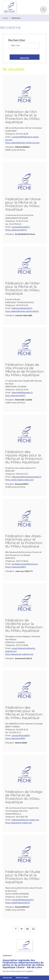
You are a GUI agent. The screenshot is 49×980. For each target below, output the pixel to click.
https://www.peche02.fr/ (16, 230)
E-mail (27, 929)
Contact (7, 956)
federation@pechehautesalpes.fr (26, 477)
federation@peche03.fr (22, 308)
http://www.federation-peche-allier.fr (22, 311)
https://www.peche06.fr (16, 567)
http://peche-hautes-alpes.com (19, 480)
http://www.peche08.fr (15, 738)
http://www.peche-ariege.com (19, 823)
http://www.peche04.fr (15, 395)
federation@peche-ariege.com (25, 820)
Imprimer (33, 929)
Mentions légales (22, 978)
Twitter (21, 929)
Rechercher (17, 40)
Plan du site (7, 978)
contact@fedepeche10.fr (23, 900)
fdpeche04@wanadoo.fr (22, 392)
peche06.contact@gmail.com (25, 564)
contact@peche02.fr (21, 227)
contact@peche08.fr (21, 735)
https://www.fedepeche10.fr (18, 903)
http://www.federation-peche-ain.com (22, 143)
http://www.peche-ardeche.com (19, 654)
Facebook (16, 929)
